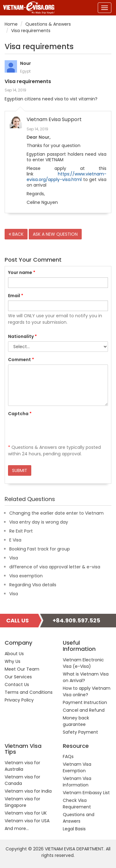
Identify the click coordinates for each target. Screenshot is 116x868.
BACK (16, 234)
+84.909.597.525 (76, 620)
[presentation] (55, 431)
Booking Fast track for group (40, 549)
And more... (17, 828)
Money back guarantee (76, 721)
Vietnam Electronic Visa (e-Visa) (83, 663)
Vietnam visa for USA (27, 821)
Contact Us (17, 685)
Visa (14, 558)
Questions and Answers (79, 818)
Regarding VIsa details (33, 585)
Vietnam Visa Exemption (77, 767)
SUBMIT (20, 470)
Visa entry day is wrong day (39, 522)
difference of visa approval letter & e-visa (55, 567)
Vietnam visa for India (28, 791)
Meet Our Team (22, 669)
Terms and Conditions (29, 692)
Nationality (22, 336)
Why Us (13, 661)
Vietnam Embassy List (86, 793)
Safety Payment (80, 732)
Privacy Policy (19, 700)
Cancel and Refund (84, 710)
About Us (14, 654)
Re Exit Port (21, 531)
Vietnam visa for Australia (22, 766)
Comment (21, 360)
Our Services (18, 677)
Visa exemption (26, 576)
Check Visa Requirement (77, 804)
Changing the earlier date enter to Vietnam (56, 513)
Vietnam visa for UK (26, 813)
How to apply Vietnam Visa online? (87, 691)
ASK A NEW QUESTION (55, 234)
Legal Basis (74, 829)
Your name (22, 272)
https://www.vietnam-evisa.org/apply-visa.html (67, 177)
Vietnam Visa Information (77, 782)
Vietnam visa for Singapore (22, 802)
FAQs (68, 756)
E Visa (15, 540)
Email (16, 296)
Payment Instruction (85, 702)
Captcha (20, 414)
